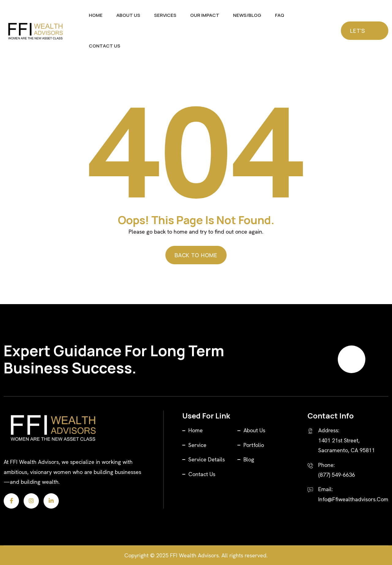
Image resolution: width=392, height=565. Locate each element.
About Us (128, 15)
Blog (249, 459)
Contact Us (105, 46)
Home (96, 15)
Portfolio (254, 445)
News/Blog (247, 15)
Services (165, 15)
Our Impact (205, 15)
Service (197, 445)
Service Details (207, 459)
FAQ (280, 15)
